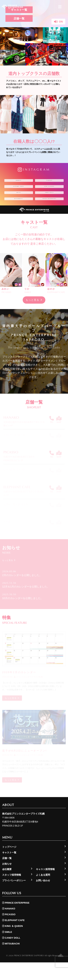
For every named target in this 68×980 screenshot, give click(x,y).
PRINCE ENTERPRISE (50, 211)
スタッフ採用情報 (12, 892)
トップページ (9, 864)
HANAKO (19, 182)
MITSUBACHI (18, 209)
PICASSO (49, 182)
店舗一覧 (19, 18)
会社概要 (7, 887)
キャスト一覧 (9, 870)
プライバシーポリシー (14, 898)
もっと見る (34, 316)
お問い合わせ (43, 898)
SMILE (19, 200)
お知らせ (7, 881)
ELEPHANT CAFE (19, 191)
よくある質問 (43, 892)
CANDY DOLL (49, 200)
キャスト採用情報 (45, 887)
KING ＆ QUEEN (49, 191)
